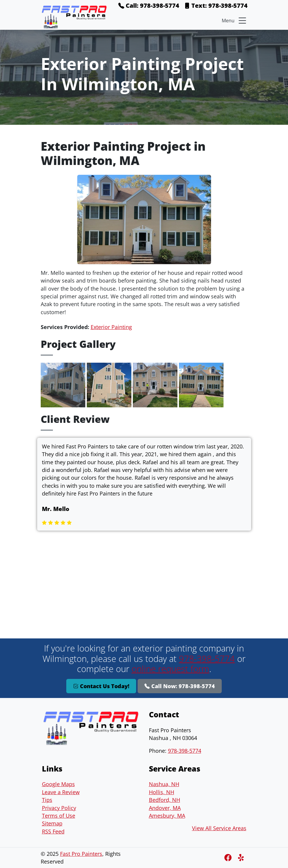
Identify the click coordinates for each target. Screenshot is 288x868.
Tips (47, 800)
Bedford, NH (165, 800)
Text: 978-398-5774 (216, 6)
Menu (235, 21)
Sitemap (52, 823)
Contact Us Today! (101, 686)
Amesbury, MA (167, 816)
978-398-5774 (207, 659)
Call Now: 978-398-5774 (180, 686)
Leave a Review (61, 792)
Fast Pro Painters (81, 854)
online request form (170, 669)
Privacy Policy (59, 808)
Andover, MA (165, 808)
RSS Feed (53, 831)
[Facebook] (229, 857)
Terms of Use (59, 816)
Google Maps (58, 784)
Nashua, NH (164, 784)
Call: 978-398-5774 (149, 6)
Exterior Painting (111, 327)
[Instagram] (242, 857)
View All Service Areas (219, 828)
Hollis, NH (162, 792)
